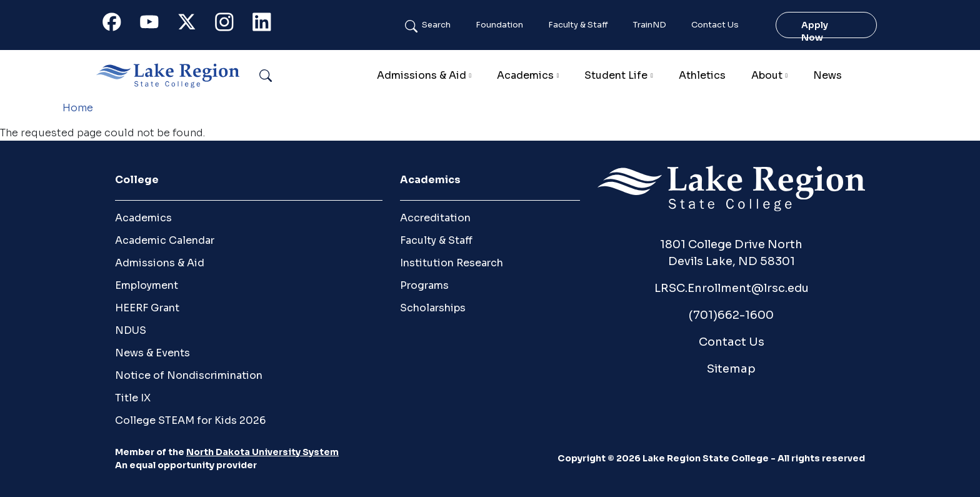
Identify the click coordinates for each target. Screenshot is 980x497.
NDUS (131, 330)
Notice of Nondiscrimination (189, 375)
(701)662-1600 (731, 315)
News (827, 75)
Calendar (875, 75)
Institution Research (452, 263)
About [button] (767, 75)
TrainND (650, 25)
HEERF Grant (147, 308)
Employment (147, 285)
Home (78, 108)
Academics (143, 218)
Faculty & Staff (578, 25)
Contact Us (715, 25)
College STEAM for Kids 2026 (190, 420)
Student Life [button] (616, 75)
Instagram (230, 25)
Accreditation (435, 218)
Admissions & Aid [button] (422, 75)
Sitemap (731, 369)
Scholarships (433, 308)
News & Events (152, 353)
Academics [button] (525, 75)
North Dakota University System (262, 452)
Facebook (117, 25)
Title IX (133, 398)
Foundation (499, 25)
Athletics (702, 75)
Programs (424, 285)
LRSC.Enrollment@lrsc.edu (732, 288)
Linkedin (267, 25)
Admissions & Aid (160, 263)
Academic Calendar (165, 240)
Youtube (155, 25)
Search (436, 25)
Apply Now (815, 25)
